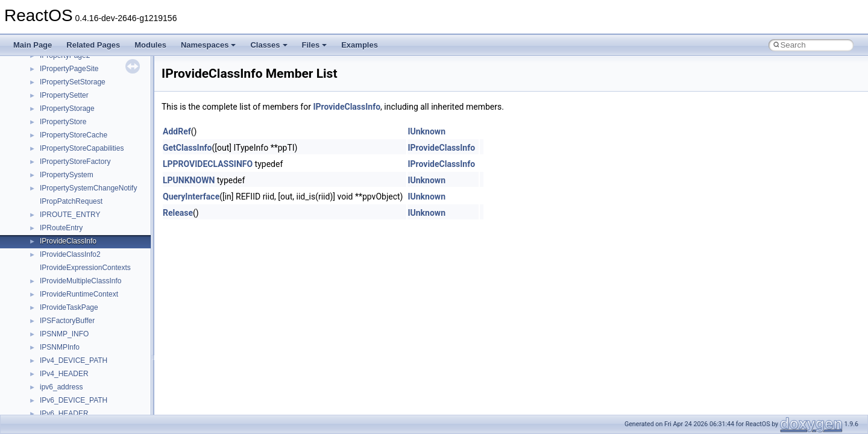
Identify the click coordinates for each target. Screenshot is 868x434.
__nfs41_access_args (75, 298)
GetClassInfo (187, 148)
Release (178, 213)
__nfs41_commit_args (75, 404)
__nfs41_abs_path (70, 285)
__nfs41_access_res (73, 312)
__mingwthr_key (66, 113)
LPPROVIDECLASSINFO (208, 164)
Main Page (33, 45)
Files (315, 45)
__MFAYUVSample (71, 99)
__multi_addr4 (63, 232)
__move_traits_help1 (73, 206)
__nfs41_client (63, 391)
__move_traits (62, 153)
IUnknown (426, 131)
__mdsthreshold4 (68, 86)
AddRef (177, 131)
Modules (150, 45)
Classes (269, 45)
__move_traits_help (71, 192)
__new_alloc (60, 272)
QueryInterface (191, 197)
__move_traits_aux (70, 166)
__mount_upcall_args (74, 126)
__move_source (65, 139)
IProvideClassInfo (347, 107)
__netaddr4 (58, 259)
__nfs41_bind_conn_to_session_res (98, 338)
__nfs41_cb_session (73, 365)
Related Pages (93, 45)
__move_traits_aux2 (72, 179)
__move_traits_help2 (73, 219)
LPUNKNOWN (189, 180)
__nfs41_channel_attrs (76, 378)
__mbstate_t (60, 73)
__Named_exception (73, 245)
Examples (360, 45)
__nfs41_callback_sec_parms (87, 351)
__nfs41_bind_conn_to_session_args (100, 325)
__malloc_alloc (64, 60)
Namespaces (209, 45)
